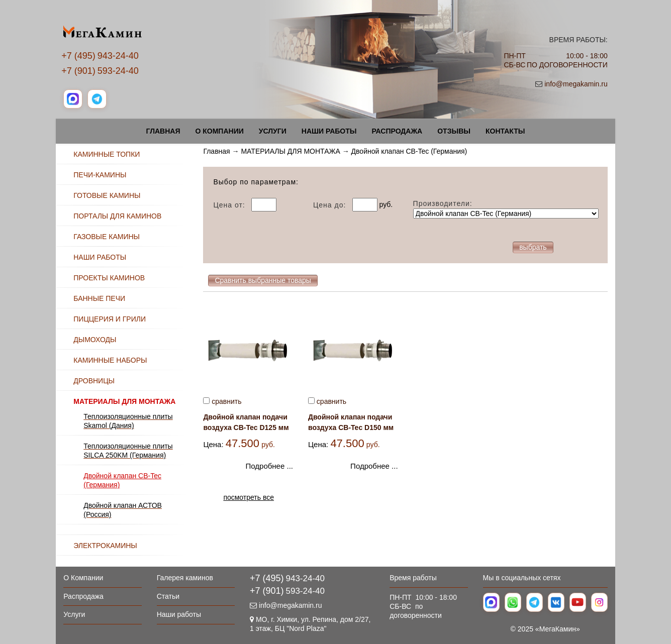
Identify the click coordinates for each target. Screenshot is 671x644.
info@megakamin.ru (576, 84)
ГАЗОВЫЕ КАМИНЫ (107, 237)
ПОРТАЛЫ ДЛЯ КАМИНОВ (117, 216)
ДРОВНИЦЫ (94, 381)
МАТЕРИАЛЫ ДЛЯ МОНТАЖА (290, 151)
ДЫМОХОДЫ (95, 340)
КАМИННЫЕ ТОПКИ (107, 154)
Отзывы (454, 131)
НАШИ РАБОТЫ (100, 257)
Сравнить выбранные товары (263, 280)
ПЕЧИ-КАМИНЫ (100, 175)
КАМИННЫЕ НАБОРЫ (110, 360)
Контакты (505, 131)
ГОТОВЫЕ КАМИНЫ (107, 195)
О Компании (219, 131)
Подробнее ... (269, 466)
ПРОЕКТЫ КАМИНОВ (109, 278)
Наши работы (329, 131)
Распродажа (397, 131)
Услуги (273, 131)
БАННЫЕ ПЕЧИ (99, 298)
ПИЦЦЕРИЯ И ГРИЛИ (110, 319)
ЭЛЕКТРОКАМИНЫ (105, 546)
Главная (163, 131)
